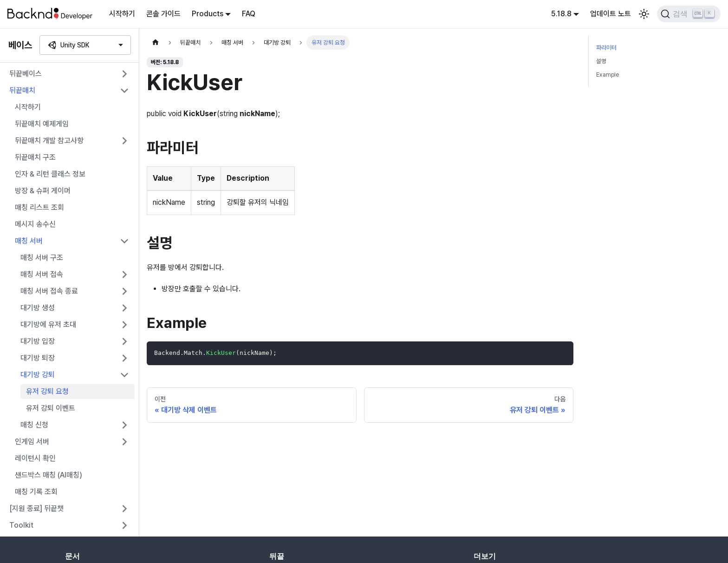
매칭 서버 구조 (42, 258)
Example (608, 75)
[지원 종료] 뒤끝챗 (36, 508)
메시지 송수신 (35, 224)
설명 (601, 61)
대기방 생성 (38, 308)
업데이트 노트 (611, 14)
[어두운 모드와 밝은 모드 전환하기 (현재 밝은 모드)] (644, 14)
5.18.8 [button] (561, 14)
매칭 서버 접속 (42, 274)
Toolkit (21, 525)
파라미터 (606, 48)
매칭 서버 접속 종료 (49, 291)
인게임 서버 (32, 442)
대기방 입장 (38, 341)
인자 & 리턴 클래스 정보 (50, 174)
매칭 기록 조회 (36, 492)
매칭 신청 (34, 425)
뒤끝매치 (22, 90)
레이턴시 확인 (35, 458)
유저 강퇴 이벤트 (51, 408)
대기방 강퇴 (38, 375)
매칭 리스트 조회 (39, 207)
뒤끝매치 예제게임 (42, 124)
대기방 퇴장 (38, 358)
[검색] (689, 14)
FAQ (249, 14)
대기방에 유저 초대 (48, 324)
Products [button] (208, 14)
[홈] (156, 43)
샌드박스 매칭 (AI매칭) (49, 475)
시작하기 (122, 14)
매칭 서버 (29, 241)
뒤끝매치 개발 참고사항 (49, 141)
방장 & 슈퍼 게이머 (43, 191)
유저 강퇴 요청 (47, 391)
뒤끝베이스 (26, 74)
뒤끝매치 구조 (35, 157)
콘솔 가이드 (163, 14)
